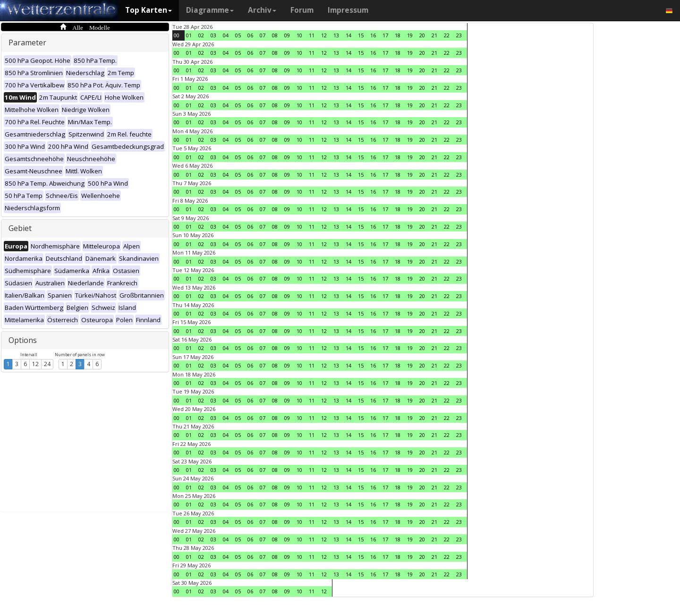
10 (299, 35)
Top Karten (149, 10)
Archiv (262, 10)
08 (275, 35)
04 (226, 35)
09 (287, 35)
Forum (302, 10)
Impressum (348, 10)
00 (177, 35)
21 (434, 35)
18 (398, 35)
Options (23, 340)
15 (361, 35)
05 (238, 35)
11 (312, 35)
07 (263, 35)
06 (250, 35)
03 (213, 35)
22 (447, 35)
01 (189, 35)
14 (348, 35)
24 (47, 364)
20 (422, 35)
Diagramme (210, 10)
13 (336, 35)
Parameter (27, 43)
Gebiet (20, 228)
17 (385, 35)
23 (459, 35)
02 (201, 35)
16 (373, 35)
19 (410, 35)
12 (35, 364)
